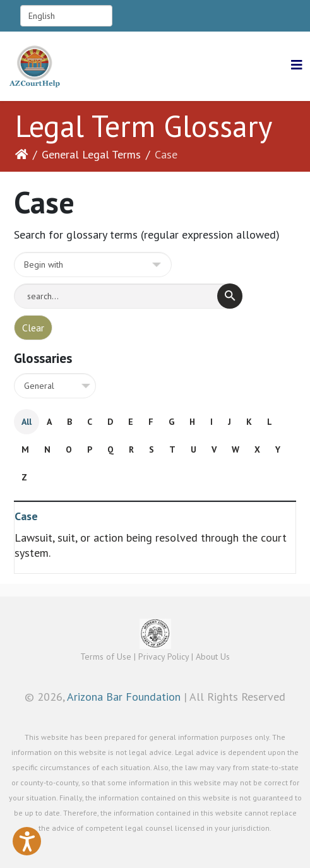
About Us (213, 657)
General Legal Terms (91, 154)
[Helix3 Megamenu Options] (297, 65)
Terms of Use (106, 657)
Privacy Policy (164, 657)
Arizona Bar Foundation (124, 697)
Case (26, 516)
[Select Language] (66, 16)
